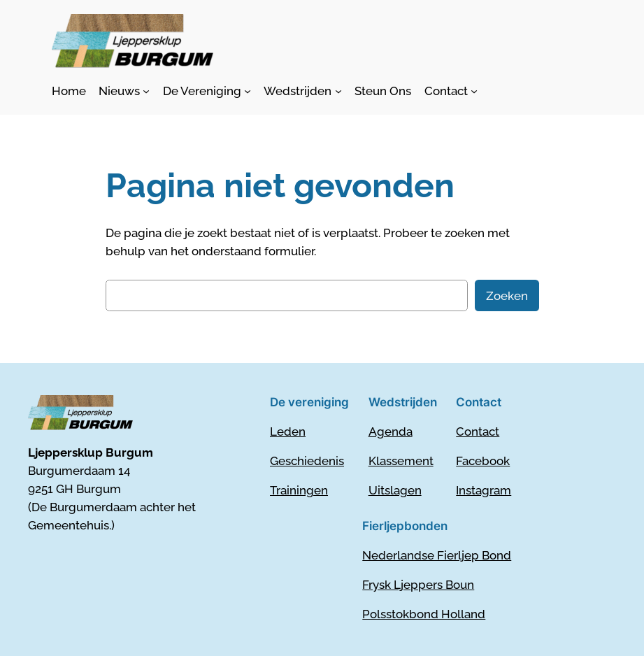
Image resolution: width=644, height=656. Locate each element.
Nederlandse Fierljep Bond (437, 555)
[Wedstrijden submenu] (302, 91)
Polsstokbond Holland (424, 614)
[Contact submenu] (451, 91)
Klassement (401, 461)
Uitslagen (395, 490)
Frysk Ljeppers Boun (418, 585)
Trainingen (299, 490)
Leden (288, 432)
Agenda (391, 432)
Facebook (483, 461)
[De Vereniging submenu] (207, 91)
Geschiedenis (307, 461)
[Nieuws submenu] (124, 91)
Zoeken (507, 296)
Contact (478, 432)
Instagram (484, 490)
